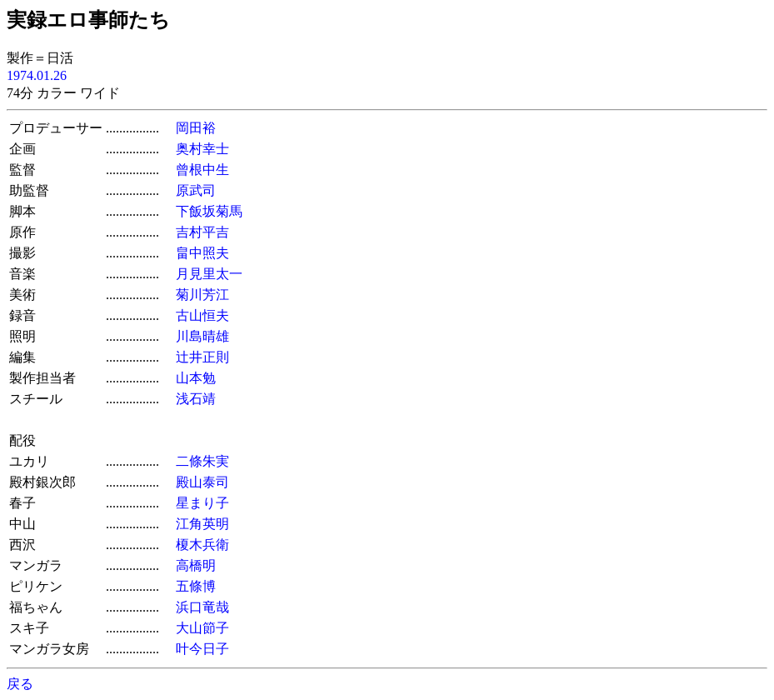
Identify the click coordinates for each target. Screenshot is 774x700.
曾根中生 (202, 170)
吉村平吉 (202, 232)
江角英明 (202, 524)
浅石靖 (196, 399)
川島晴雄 (202, 336)
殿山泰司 (202, 482)
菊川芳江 (202, 295)
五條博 (196, 586)
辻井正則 (202, 357)
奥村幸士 (202, 149)
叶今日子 (202, 649)
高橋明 (196, 565)
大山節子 (202, 628)
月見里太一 (209, 274)
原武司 (196, 190)
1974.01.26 (37, 75)
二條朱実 (202, 461)
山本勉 (196, 378)
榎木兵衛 (202, 545)
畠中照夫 (202, 253)
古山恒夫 (202, 315)
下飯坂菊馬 (209, 211)
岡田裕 (196, 128)
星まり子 (202, 503)
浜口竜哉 (202, 607)
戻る (20, 684)
